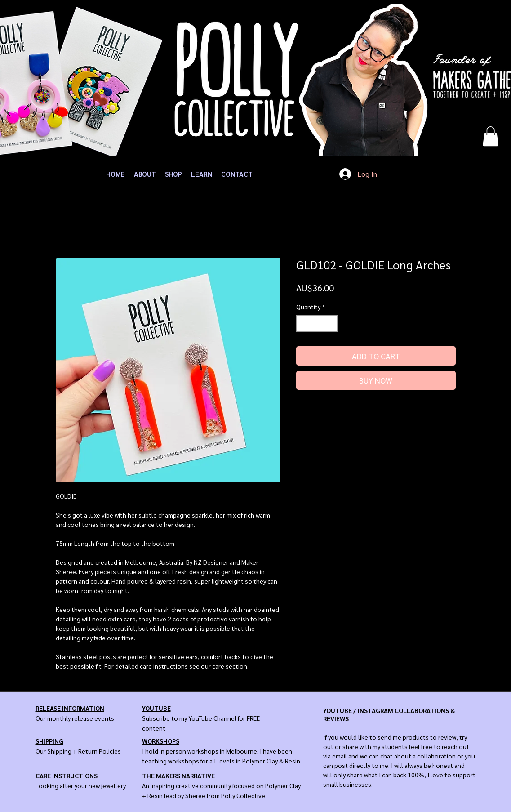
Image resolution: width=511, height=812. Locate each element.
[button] (491, 136)
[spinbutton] (317, 323)
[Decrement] (303, 323)
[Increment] (331, 323)
